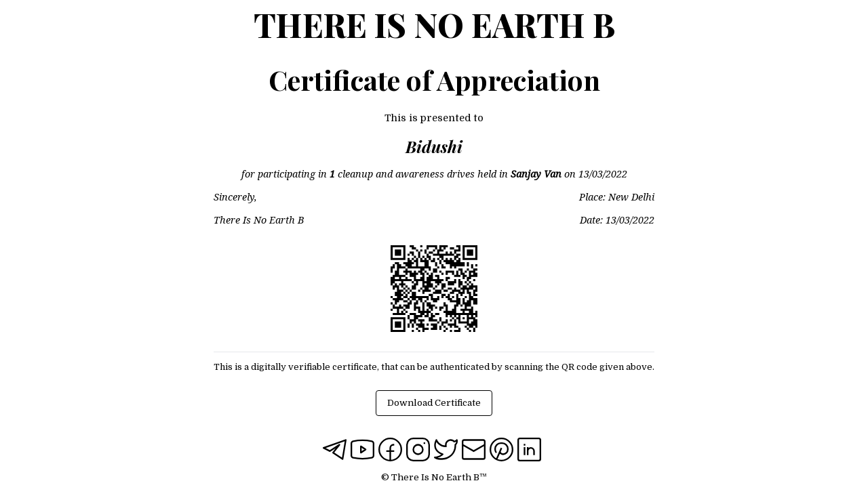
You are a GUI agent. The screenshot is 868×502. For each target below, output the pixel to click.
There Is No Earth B (434, 24)
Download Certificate (434, 403)
